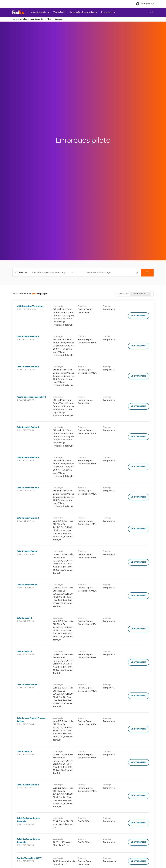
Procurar (147, 273)
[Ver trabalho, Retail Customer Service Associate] (139, 823)
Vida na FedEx (59, 12)
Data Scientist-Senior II (28, 337)
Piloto (49, 19)
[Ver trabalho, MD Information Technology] (139, 316)
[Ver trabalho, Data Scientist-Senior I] (139, 562)
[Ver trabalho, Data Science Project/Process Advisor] (139, 729)
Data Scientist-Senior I (27, 551)
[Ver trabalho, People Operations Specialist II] (139, 406)
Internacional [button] (108, 12)
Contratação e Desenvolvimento (83, 12)
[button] (137, 273)
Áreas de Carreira (37, 19)
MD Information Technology (30, 306)
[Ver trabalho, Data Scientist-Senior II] (139, 346)
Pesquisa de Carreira (151, 12)
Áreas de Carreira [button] (40, 12)
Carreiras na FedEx (20, 19)
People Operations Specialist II (31, 397)
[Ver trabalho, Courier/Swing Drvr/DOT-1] (139, 861)
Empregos (59, 19)
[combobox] (55, 273)
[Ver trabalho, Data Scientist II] (139, 629)
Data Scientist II (24, 618)
